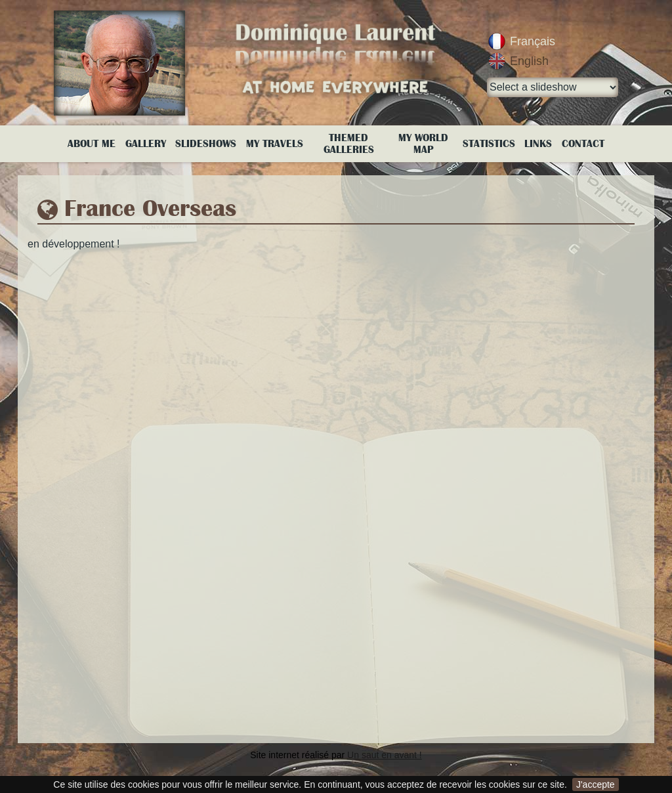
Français (533, 41)
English (529, 61)
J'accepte (596, 784)
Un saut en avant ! (385, 755)
